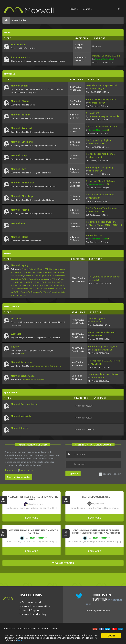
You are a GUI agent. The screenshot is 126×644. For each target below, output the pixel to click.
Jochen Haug (95, 89)
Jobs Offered (27, 379)
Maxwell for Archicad (44, 282)
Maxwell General (20, 86)
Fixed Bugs (54, 269)
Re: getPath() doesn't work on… (102, 222)
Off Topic (16, 318)
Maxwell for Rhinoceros (53, 289)
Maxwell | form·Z (20, 210)
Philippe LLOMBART (100, 350)
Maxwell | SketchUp (22, 196)
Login (118, 8)
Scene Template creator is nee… (104, 374)
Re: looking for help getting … (101, 167)
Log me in (73, 473)
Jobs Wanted (39, 379)
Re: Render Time (94, 235)
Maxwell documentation (36, 606)
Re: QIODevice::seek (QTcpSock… (106, 277)
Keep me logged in (110, 474)
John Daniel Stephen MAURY (103, 116)
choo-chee (94, 157)
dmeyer (95, 322)
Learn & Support (31, 610)
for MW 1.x (49, 276)
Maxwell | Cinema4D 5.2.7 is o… (107, 56)
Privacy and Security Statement (33, 628)
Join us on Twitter (104, 599)
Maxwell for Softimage (34, 276)
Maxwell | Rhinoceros (23, 183)
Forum (74, 9)
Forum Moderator (104, 59)
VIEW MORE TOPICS (63, 563)
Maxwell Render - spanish (48, 272)
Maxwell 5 (10, 74)
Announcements (20, 57)
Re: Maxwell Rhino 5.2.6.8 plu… (101, 181)
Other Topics (12, 307)
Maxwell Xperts (19, 428)
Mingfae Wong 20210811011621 (104, 225)
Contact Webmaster (19, 477)
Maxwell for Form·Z (50, 285)
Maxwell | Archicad (21, 128)
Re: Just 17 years (96, 318)
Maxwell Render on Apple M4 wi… (102, 85)
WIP (22, 354)
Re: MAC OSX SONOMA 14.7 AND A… (103, 127)
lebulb (95, 280)
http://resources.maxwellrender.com (46, 366)
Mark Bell (94, 198)
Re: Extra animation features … (103, 332)
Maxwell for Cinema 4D (21, 285)
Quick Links (10, 392)
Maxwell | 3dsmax (21, 115)
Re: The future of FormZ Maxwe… (102, 208)
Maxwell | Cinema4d (22, 142)
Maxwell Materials (21, 416)
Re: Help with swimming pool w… (102, 99)
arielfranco (96, 378)
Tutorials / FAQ (30, 272)
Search (88, 9)
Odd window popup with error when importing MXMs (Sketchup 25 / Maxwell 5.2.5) (96, 533)
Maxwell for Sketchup (30, 292)
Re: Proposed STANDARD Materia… (105, 361)
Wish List (16, 334)
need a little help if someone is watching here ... (33, 498)
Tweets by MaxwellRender (99, 611)
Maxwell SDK (18, 223)
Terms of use (11, 470)
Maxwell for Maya (24, 289)
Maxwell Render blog (34, 614)
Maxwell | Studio (20, 101)
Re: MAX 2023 (93, 113)
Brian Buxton (95, 143)
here (55, 640)
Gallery (15, 347)
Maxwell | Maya (19, 155)
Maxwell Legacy (20, 265)
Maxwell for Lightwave (38, 279)
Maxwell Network (29, 269)
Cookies (55, 628)
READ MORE (31, 518)
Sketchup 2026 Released (96, 497)
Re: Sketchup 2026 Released (100, 195)
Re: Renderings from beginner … (104, 346)
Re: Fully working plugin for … (101, 140)
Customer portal (31, 602)
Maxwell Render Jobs (23, 376)
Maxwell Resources (22, 362)
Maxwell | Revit (19, 169)
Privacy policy (26, 470)
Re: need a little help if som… (100, 154)
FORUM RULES (19, 44)
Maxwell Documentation (25, 404)
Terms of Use (9, 628)
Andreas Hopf (96, 103)
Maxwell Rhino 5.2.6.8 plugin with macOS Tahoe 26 (33, 532)
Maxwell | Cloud (20, 237)
